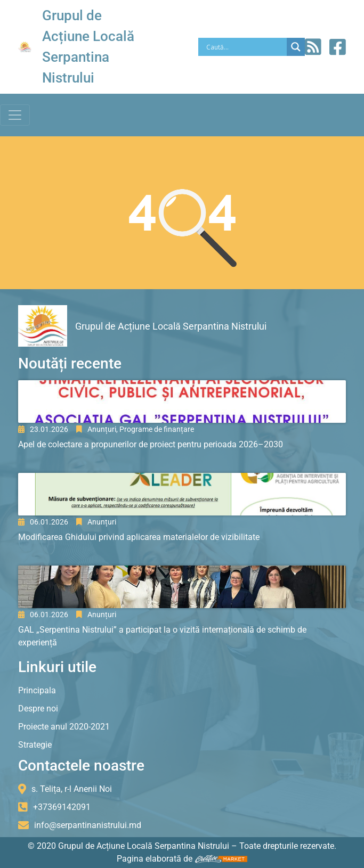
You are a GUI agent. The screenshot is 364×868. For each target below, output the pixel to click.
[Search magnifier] (296, 47)
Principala (37, 690)
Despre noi (38, 709)
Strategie (35, 745)
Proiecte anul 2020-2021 (64, 727)
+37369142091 (62, 807)
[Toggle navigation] (15, 115)
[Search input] (245, 47)
